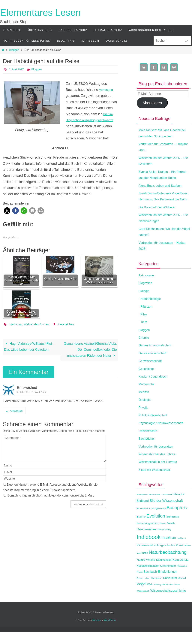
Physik (144, 420)
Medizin (144, 404)
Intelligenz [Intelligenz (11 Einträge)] (181, 550)
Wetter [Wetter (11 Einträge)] (177, 597)
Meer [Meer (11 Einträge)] (139, 565)
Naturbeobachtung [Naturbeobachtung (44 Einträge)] (168, 564)
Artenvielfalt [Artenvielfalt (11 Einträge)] (166, 507)
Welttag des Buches (38, 324)
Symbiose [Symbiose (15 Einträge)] (157, 590)
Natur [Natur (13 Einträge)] (145, 565)
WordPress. (110, 632)
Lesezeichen (69, 324)
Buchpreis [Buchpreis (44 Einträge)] (177, 520)
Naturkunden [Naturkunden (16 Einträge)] (164, 572)
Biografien (146, 295)
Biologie (145, 303)
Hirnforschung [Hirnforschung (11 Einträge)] (165, 542)
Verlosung (106, 90)
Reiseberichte (149, 443)
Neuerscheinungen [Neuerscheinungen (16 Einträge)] (148, 578)
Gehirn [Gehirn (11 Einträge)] (163, 536)
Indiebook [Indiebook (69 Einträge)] (149, 549)
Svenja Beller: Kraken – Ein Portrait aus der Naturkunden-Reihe (161, 178)
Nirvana (97, 632)
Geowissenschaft (151, 373)
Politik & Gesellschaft (154, 427)
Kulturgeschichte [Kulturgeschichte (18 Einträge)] (164, 557)
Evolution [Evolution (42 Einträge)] (156, 528)
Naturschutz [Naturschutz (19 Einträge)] (180, 572)
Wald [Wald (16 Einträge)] (150, 597)
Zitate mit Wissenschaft (156, 482)
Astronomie (147, 287)
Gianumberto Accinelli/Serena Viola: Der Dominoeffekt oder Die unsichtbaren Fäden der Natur (90, 350)
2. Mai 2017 (17, 69)
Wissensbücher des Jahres (159, 466)
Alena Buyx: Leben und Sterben (162, 192)
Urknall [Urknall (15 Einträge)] (182, 590)
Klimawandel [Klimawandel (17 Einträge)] (145, 557)
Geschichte (147, 381)
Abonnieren (152, 103)
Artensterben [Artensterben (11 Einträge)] (155, 507)
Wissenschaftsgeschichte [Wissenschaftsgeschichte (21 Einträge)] (168, 603)
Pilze (144, 327)
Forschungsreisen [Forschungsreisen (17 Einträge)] (148, 535)
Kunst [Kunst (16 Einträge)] (180, 557)
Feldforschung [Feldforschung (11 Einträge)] (172, 529)
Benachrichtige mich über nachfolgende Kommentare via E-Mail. (51, 496)
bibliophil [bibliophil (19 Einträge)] (178, 507)
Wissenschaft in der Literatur (160, 474)
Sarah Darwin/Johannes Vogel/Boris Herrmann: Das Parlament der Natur (159, 205)
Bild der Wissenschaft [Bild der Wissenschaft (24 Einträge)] (166, 513)
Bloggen (14, 50)
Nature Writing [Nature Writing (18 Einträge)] (146, 572)
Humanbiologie (152, 311)
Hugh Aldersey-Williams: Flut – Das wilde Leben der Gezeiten (30, 347)
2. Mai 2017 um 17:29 (32, 392)
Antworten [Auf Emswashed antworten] (14, 411)
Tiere (144, 334)
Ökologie (145, 412)
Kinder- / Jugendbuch (155, 389)
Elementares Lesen (40, 13)
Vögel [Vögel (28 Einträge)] (141, 596)
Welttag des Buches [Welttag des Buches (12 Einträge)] (164, 597)
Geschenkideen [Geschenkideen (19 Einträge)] (147, 541)
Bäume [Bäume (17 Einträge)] (141, 529)
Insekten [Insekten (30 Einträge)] (169, 550)
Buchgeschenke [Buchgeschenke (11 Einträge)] (159, 521)
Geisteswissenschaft (154, 365)
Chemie (144, 350)
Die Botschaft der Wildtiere (159, 219)
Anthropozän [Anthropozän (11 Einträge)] (142, 507)
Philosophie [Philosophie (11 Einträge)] (182, 578)
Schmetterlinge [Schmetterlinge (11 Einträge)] (143, 590)
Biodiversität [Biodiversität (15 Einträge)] (144, 521)
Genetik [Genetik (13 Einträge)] (171, 536)
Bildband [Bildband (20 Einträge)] (143, 513)
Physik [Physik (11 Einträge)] (140, 584)
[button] (7, 211)
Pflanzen (147, 319)
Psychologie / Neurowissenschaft (163, 435)
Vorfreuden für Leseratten (158, 458)
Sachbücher (148, 451)
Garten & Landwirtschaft (157, 357)
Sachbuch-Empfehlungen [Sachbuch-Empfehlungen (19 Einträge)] (160, 584)
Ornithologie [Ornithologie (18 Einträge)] (168, 578)
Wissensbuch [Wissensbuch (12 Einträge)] (143, 603)
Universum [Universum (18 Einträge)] (170, 590)
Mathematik (147, 396)
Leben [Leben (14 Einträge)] (187, 558)
